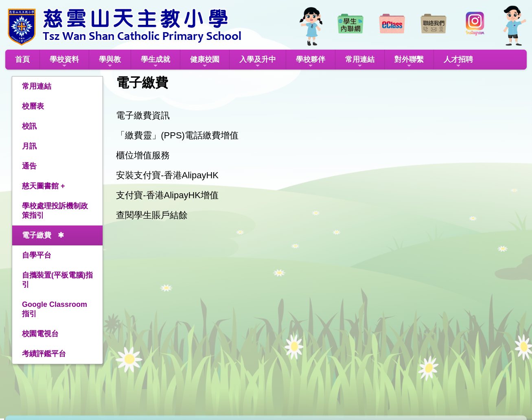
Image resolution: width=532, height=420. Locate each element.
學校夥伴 (311, 62)
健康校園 (205, 62)
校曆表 (33, 106)
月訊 (29, 146)
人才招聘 (458, 62)
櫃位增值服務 (143, 155)
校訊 (29, 126)
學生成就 (155, 62)
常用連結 (360, 62)
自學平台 (37, 255)
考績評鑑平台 (44, 354)
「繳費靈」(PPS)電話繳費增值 (177, 135)
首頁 (22, 59)
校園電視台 (40, 334)
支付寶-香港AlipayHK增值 (167, 195)
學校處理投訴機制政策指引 (55, 211)
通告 (29, 166)
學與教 (110, 62)
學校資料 (64, 62)
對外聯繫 (409, 62)
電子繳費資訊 (143, 115)
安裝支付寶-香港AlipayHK (167, 175)
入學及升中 (258, 62)
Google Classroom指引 (55, 309)
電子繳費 (37, 235)
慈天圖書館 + (44, 186)
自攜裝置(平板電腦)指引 (57, 280)
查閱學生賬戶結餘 (152, 215)
